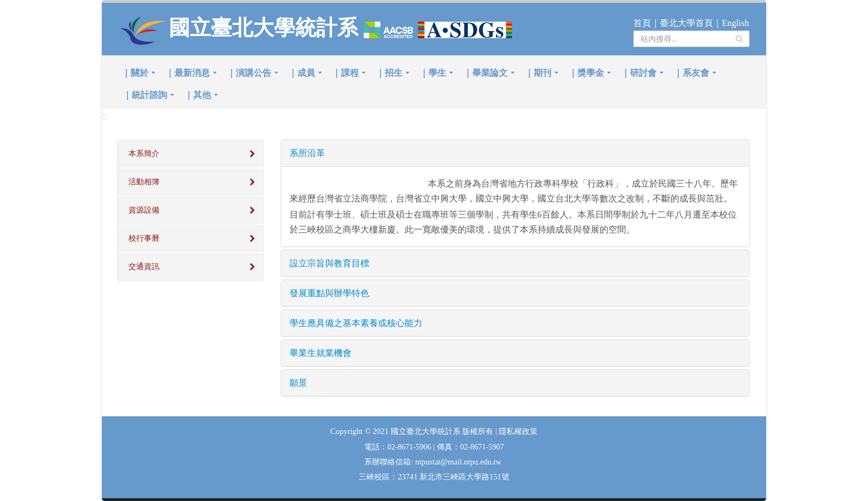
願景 (298, 383)
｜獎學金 (586, 73)
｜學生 (433, 73)
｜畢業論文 (485, 73)
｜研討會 (639, 73)
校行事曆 (144, 238)
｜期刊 (538, 73)
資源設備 (144, 210)
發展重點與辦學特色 (329, 293)
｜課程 (345, 73)
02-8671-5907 (482, 447)
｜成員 (302, 73)
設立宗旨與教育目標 (329, 263)
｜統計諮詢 (145, 95)
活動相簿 (144, 182)
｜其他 (198, 95)
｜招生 (389, 73)
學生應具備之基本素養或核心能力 (356, 323)
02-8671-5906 (410, 447)
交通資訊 (144, 267)
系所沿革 (307, 153)
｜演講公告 (249, 73)
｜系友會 (691, 73)
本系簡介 (144, 154)
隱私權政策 (518, 432)
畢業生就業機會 (321, 353)
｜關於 (135, 73)
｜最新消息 (188, 73)
